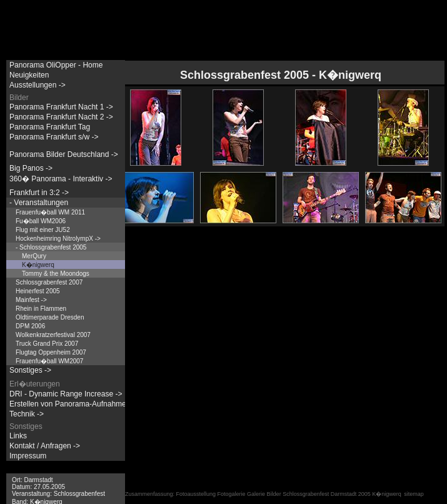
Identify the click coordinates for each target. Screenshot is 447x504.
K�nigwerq (38, 265)
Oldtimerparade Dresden (50, 317)
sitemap (414, 494)
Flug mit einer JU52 (43, 230)
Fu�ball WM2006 (41, 221)
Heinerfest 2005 (38, 291)
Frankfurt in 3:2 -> (39, 193)
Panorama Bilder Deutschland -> (64, 154)
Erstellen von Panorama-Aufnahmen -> (74, 404)
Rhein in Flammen (41, 309)
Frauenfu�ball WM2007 (49, 361)
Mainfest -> (31, 300)
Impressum (28, 456)
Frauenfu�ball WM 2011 (50, 212)
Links (18, 436)
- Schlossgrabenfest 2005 (51, 247)
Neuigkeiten (29, 75)
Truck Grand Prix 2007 (47, 344)
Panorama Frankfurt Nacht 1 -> (61, 107)
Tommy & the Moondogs (56, 274)
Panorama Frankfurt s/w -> (54, 137)
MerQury (34, 256)
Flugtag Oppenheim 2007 (51, 352)
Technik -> (27, 414)
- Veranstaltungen (39, 203)
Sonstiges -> (30, 370)
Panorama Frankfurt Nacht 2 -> (61, 117)
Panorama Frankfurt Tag (50, 127)
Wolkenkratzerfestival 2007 (53, 335)
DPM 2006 (30, 326)
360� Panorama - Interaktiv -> (61, 179)
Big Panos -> (31, 168)
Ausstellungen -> (38, 85)
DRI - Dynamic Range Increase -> (66, 394)
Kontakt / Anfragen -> (45, 446)
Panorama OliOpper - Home (56, 65)
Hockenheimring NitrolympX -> (58, 239)
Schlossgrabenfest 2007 (49, 282)
